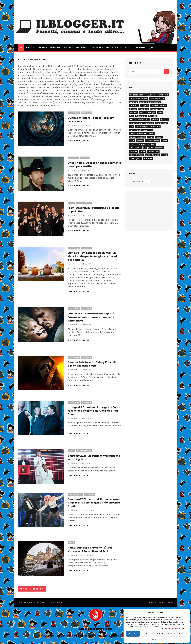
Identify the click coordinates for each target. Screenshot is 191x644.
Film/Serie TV (74, 113)
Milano (159, 137)
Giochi (155, 120)
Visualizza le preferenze (171, 634)
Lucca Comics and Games (142, 134)
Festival (133, 112)
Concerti (134, 105)
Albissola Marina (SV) (158, 95)
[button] (186, 612)
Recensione (135, 148)
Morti (132, 141)
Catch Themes (167, 602)
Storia (143, 151)
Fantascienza (157, 109)
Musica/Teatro (75, 494)
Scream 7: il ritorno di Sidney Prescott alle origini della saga (92, 364)
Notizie (69, 48)
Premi (165, 141)
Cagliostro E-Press (138, 98)
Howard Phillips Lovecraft (141, 123)
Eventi (30, 48)
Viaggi (128, 48)
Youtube (148, 158)
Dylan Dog (143, 109)
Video (164, 155)
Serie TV (134, 151)
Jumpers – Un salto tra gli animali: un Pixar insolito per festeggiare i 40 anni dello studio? (92, 256)
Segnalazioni (114, 48)
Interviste (55, 48)
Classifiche (73, 158)
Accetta (133, 634)
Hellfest (164, 120)
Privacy (162, 639)
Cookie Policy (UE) (144, 48)
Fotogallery (141, 116)
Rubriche (98, 48)
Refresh (94, 642)
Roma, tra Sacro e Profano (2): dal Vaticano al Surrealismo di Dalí (90, 549)
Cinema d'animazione (150, 102)
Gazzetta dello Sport (140, 120)
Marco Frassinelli (74, 125)
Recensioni (83, 48)
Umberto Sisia (152, 155)
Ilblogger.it (37, 602)
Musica (140, 141)
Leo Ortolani (161, 123)
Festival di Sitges (147, 112)
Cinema (134, 102)
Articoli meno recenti (32, 589)
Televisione (153, 151)
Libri (132, 127)
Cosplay (144, 105)
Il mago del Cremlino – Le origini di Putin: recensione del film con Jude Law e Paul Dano (94, 411)
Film (132, 116)
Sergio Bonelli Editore (153, 148)
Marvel (150, 137)
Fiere (160, 112)
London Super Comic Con (148, 127)
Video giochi (136, 158)
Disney (133, 109)
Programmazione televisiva (143, 144)
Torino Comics (137, 155)
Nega (148, 634)
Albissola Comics (138, 95)
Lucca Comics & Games (141, 130)
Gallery (43, 48)
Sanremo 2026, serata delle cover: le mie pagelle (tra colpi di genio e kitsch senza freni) (94, 503)
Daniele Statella (158, 105)
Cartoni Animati (157, 98)
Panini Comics (153, 141)
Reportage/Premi (84, 203)
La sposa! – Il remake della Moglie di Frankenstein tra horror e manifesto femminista (91, 317)
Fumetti (153, 116)
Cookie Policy (153, 639)
